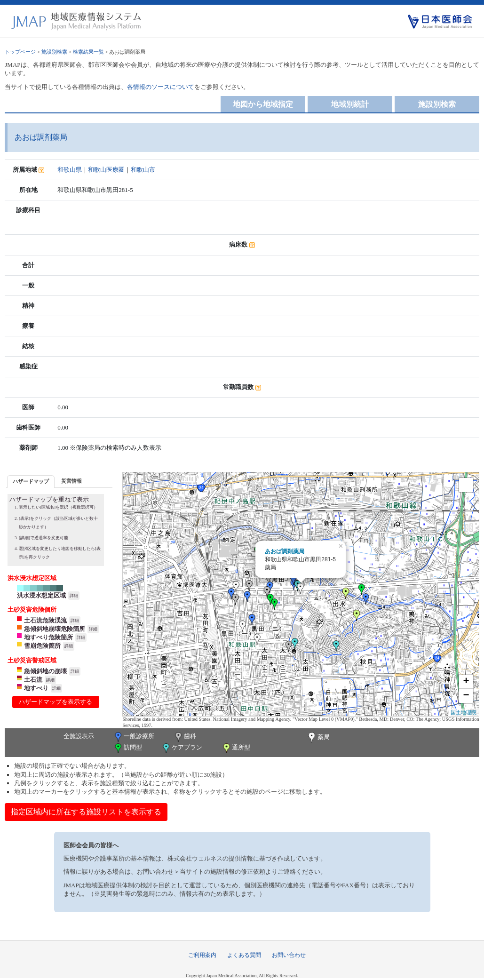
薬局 (318, 738)
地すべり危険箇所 (48, 637)
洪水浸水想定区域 (41, 595)
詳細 (74, 596)
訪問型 (127, 748)
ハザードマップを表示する (56, 702)
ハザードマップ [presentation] (31, 481)
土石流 (33, 680)
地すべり (36, 688)
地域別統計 (350, 104)
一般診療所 (134, 737)
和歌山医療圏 (106, 170)
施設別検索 (54, 52)
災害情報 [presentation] (71, 481)
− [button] (466, 696)
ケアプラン (182, 748)
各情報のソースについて (161, 87)
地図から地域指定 (263, 104)
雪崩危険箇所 (42, 646)
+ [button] (466, 682)
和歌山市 (143, 170)
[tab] (31, 482)
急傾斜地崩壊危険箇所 (55, 629)
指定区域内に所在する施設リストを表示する (86, 812)
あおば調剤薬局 (285, 551)
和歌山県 (70, 170)
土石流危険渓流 (45, 620)
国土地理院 (464, 712)
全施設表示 (79, 736)
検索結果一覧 (88, 52)
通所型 (236, 748)
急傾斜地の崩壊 (45, 671)
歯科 (185, 737)
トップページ (20, 52)
